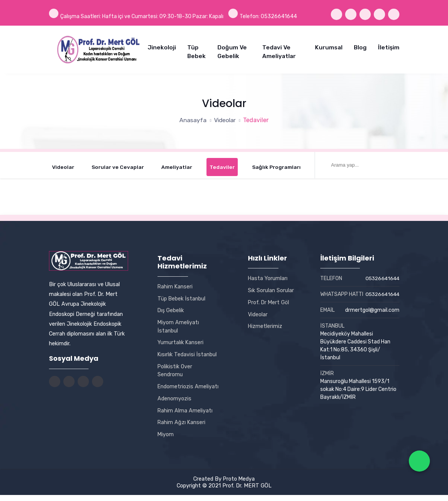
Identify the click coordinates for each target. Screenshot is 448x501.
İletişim (389, 47)
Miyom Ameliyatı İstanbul (178, 324)
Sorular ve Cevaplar (118, 165)
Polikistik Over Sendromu (175, 368)
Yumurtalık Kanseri (181, 340)
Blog (360, 47)
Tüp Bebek (196, 51)
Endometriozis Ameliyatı (176, 389)
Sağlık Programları (277, 165)
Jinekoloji (162, 47)
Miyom (166, 441)
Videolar (225, 118)
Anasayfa (192, 118)
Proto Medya (239, 485)
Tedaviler (222, 165)
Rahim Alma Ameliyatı (185, 417)
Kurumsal (329, 47)
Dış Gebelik (171, 308)
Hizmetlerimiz (265, 324)
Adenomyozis (174, 404)
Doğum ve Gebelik (232, 51)
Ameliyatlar (177, 165)
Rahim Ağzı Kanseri (182, 429)
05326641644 (381, 277)
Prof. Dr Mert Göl (269, 300)
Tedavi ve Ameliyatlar (279, 51)
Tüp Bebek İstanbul (182, 296)
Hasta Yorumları (268, 276)
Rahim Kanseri (175, 284)
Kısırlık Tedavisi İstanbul (187, 352)
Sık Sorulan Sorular (271, 288)
